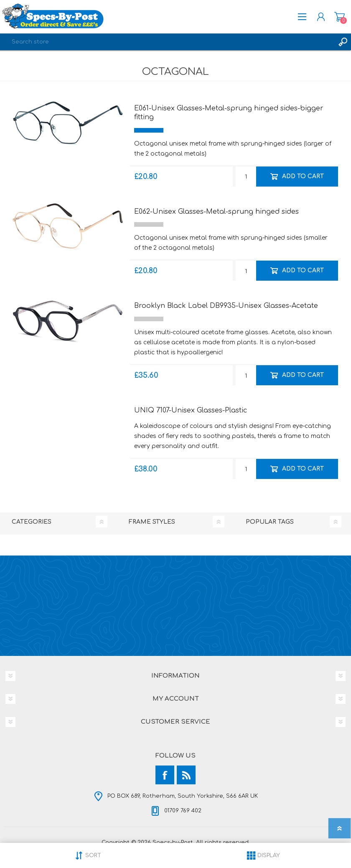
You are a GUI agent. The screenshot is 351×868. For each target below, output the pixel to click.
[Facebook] (165, 775)
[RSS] (186, 775)
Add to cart (303, 176)
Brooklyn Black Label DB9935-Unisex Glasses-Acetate (226, 306)
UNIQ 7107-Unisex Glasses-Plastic (191, 410)
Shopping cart (340, 17)
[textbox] (167, 42)
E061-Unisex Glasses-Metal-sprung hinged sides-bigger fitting (229, 113)
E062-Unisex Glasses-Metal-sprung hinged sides (216, 212)
